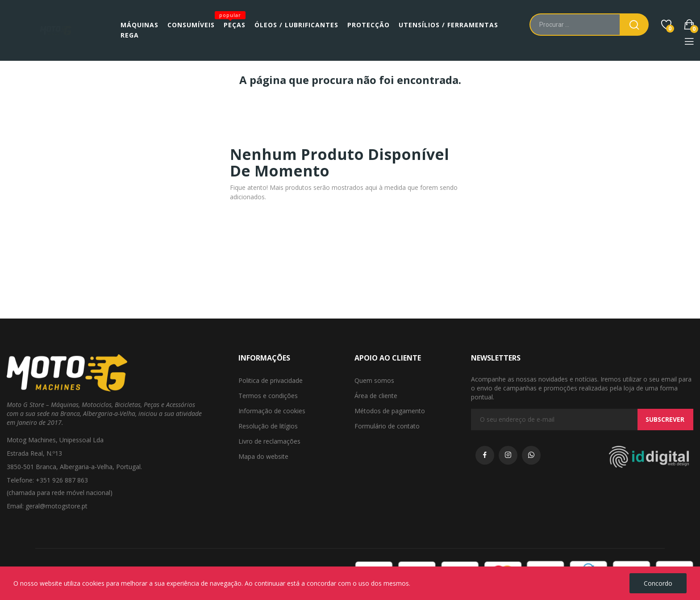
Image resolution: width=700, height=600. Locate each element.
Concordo (658, 583)
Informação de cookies (272, 411)
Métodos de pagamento (390, 411)
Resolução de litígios (268, 426)
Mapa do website (263, 456)
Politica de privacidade (271, 380)
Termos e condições (268, 396)
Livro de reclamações (269, 441)
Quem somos (374, 380)
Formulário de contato (387, 426)
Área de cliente (376, 396)
